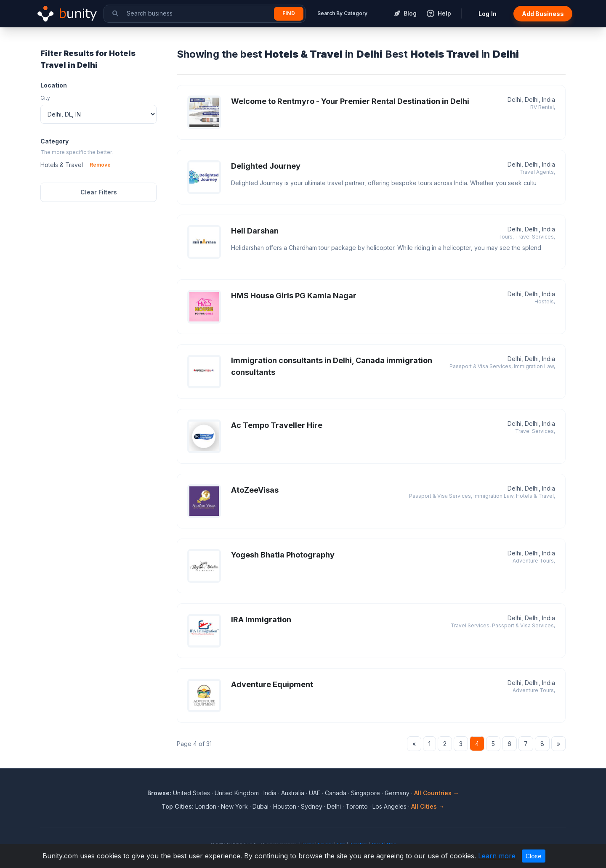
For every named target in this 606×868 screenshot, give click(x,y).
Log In (488, 14)
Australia (293, 793)
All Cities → (428, 806)
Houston (285, 806)
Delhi (334, 806)
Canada (336, 793)
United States (191, 793)
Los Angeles (389, 806)
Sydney (312, 806)
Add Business (543, 14)
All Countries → (437, 793)
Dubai (260, 806)
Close (534, 856)
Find (289, 13)
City (45, 98)
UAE (315, 793)
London (206, 806)
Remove (100, 165)
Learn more (497, 856)
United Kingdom (237, 793)
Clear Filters (99, 192)
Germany (397, 793)
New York (234, 806)
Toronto (357, 806)
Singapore (365, 793)
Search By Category (342, 13)
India (270, 793)
